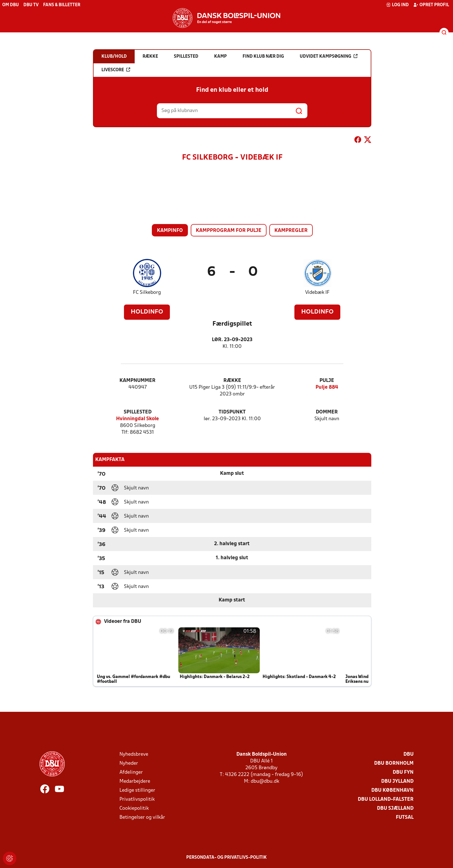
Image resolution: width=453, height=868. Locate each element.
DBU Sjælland (395, 808)
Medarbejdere (135, 781)
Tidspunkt (232, 412)
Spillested (138, 412)
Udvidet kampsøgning (329, 56)
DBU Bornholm (394, 763)
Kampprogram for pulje (229, 231)
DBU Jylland (397, 781)
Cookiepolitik (134, 808)
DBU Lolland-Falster (386, 799)
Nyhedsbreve (134, 754)
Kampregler (291, 231)
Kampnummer (137, 381)
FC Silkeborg (147, 293)
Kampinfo (170, 231)
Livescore (116, 70)
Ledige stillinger (137, 790)
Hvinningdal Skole (137, 419)
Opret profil (431, 5)
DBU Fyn (403, 772)
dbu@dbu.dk (265, 781)
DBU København (392, 790)
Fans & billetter (62, 5)
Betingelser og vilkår (142, 817)
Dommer (327, 412)
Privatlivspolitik (137, 799)
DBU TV (31, 5)
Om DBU (11, 5)
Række (232, 381)
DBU (408, 754)
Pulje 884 (327, 387)
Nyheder (129, 763)
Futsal (405, 817)
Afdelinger (131, 772)
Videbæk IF (317, 293)
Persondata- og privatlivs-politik (226, 858)
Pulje (327, 381)
